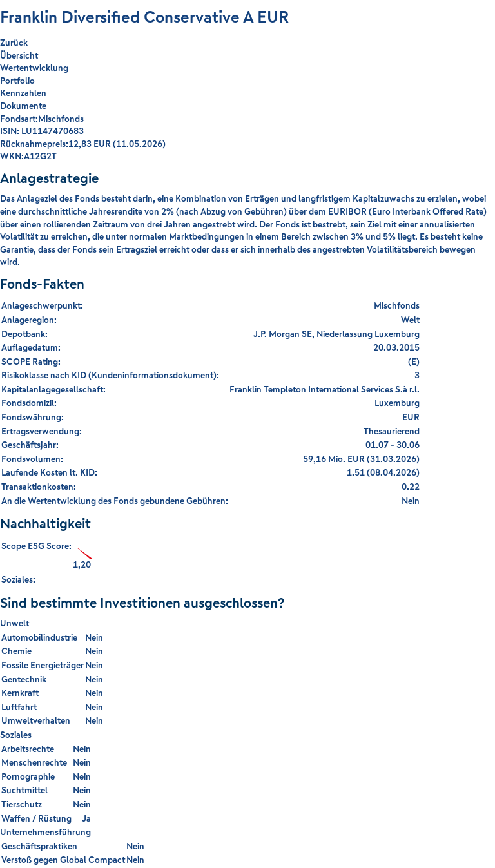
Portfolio (17, 81)
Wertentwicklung (34, 68)
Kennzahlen (23, 93)
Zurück (14, 43)
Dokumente (23, 106)
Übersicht (19, 55)
